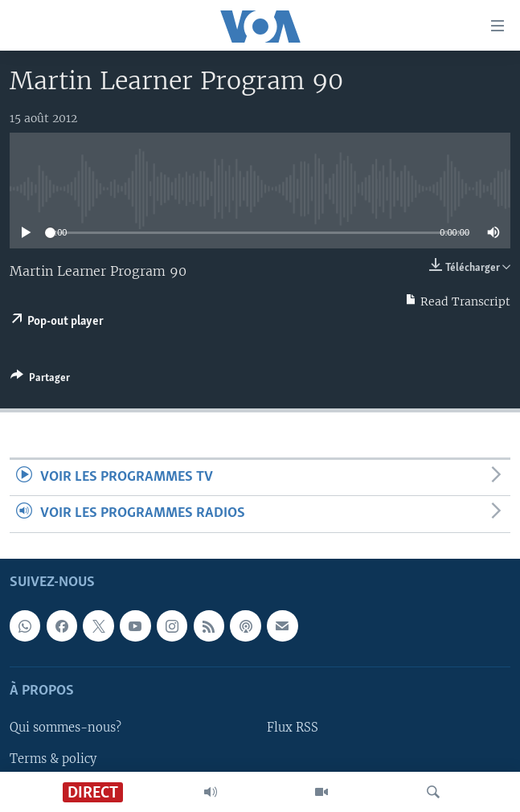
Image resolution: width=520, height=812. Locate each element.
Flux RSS (293, 728)
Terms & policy (53, 758)
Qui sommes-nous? (66, 728)
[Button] (40, 380)
